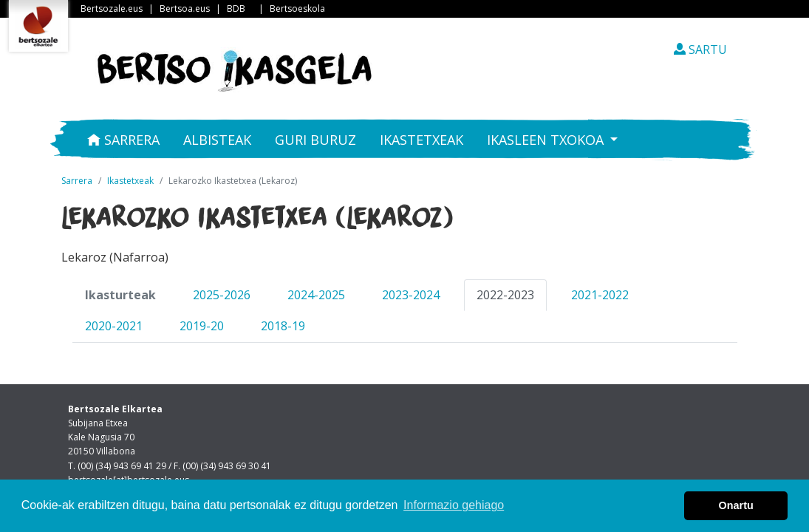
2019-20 (202, 326)
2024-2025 (316, 295)
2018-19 (283, 326)
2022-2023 (505, 295)
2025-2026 (222, 295)
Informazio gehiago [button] (454, 505)
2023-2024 (411, 295)
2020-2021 (114, 326)
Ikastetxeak (421, 140)
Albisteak (217, 140)
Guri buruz (315, 140)
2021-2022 (600, 295)
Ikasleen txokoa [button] (547, 140)
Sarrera (123, 140)
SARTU (700, 50)
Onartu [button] (736, 505)
